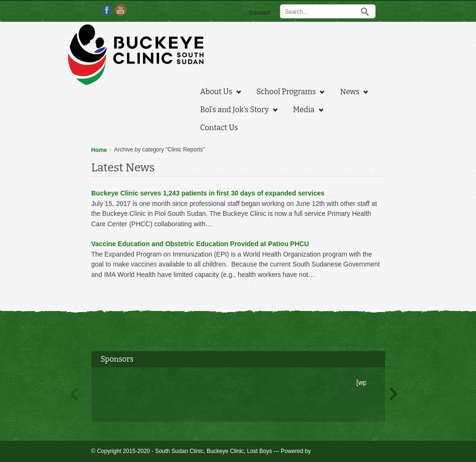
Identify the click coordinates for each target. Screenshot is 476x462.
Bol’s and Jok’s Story (237, 111)
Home (99, 150)
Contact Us (219, 128)
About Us (218, 93)
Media (306, 111)
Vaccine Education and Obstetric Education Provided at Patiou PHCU (200, 244)
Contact (260, 13)
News (352, 93)
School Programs (288, 93)
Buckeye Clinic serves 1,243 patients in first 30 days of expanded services (208, 193)
